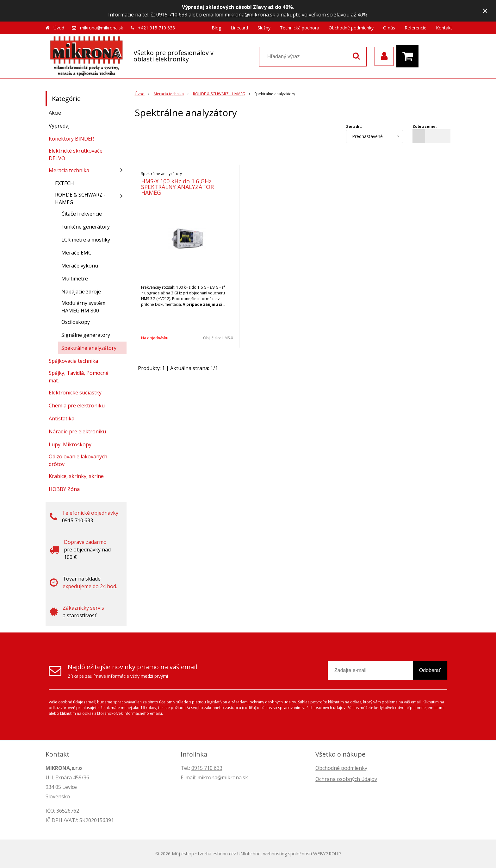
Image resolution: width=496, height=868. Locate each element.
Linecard (239, 28)
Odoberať (430, 670)
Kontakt (444, 28)
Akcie (55, 113)
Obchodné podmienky (351, 28)
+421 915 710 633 (156, 28)
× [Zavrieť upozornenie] (485, 11)
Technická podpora (300, 28)
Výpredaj (59, 126)
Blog (216, 28)
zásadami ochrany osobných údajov (264, 702)
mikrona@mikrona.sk (250, 15)
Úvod (59, 28)
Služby (264, 28)
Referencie (415, 28)
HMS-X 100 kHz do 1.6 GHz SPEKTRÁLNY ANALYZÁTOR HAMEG (177, 187)
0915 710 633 (172, 15)
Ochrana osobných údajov (346, 779)
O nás (389, 28)
